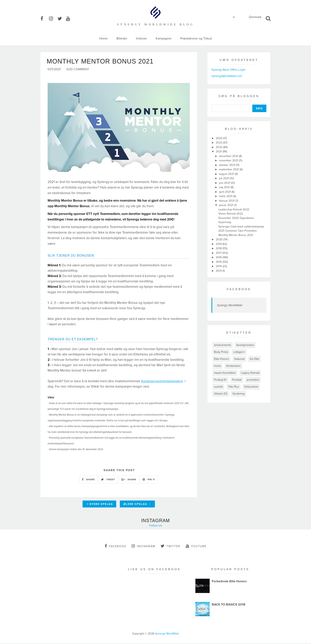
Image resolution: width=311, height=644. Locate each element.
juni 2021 (225, 183)
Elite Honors (222, 359)
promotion (253, 380)
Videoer (141, 39)
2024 (219, 138)
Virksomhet (251, 387)
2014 (219, 266)
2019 (219, 244)
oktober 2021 (227, 165)
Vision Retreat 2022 (231, 214)
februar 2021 (227, 201)
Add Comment (78, 70)
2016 (219, 257)
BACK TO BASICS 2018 (229, 605)
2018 (219, 248)
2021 (219, 152)
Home (104, 39)
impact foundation (225, 373)
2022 (219, 147)
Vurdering (239, 394)
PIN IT (149, 480)
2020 (220, 239)
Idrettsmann (233, 366)
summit (218, 387)
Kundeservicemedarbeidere (162, 382)
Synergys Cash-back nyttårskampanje (241, 227)
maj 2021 (225, 187)
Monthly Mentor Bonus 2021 (236, 235)
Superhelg (225, 222)
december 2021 (229, 156)
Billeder (122, 39)
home (217, 366)
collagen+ (239, 352)
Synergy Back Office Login (228, 70)
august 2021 (227, 174)
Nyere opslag (100, 505)
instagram (143, 547)
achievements (223, 345)
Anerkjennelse (245, 345)
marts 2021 (226, 196)
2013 (219, 271)
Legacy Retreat (250, 373)
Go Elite (254, 359)
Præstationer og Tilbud (196, 39)
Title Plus (233, 387)
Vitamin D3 (221, 394)
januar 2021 (227, 205)
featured (239, 359)
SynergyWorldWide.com (227, 76)
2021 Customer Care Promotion (238, 231)
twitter (170, 547)
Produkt (237, 380)
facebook (115, 547)
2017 (219, 253)
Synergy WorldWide (230, 305)
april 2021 (225, 192)
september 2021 (229, 169)
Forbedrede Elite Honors (229, 582)
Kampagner (164, 39)
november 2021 (229, 160)
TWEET (108, 480)
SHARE (88, 480)
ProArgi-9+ (220, 380)
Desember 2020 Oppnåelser (236, 218)
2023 (219, 143)
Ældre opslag (137, 505)
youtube (196, 547)
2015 (219, 262)
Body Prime (221, 352)
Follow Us (156, 526)
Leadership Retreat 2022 (234, 209)
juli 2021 (224, 178)
